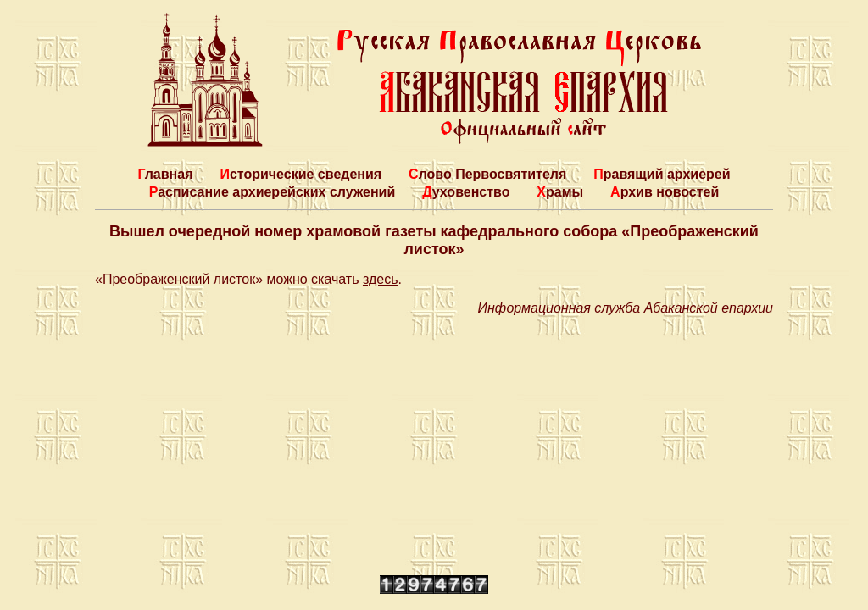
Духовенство (466, 192)
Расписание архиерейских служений (273, 192)
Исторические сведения (300, 174)
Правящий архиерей (662, 174)
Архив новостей (665, 192)
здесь (381, 279)
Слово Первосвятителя (487, 174)
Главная (165, 174)
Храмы (560, 192)
